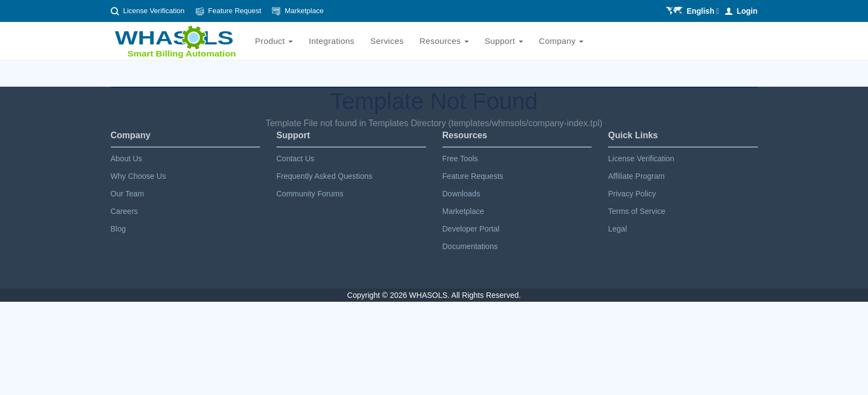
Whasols (428, 295)
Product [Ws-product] (274, 41)
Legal (617, 229)
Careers (124, 211)
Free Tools (460, 159)
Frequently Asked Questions (324, 176)
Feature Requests (473, 176)
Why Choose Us (138, 176)
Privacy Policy (632, 194)
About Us (127, 159)
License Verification (154, 11)
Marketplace (304, 11)
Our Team (127, 194)
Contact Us (295, 159)
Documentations (470, 246)
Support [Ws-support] (504, 41)
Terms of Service (637, 211)
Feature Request (235, 11)
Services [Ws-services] (387, 41)
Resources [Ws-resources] (444, 41)
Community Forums (310, 194)
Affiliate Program (636, 176)
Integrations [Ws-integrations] (331, 41)
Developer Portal (471, 229)
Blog (118, 229)
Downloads (461, 194)
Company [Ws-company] (561, 41)
